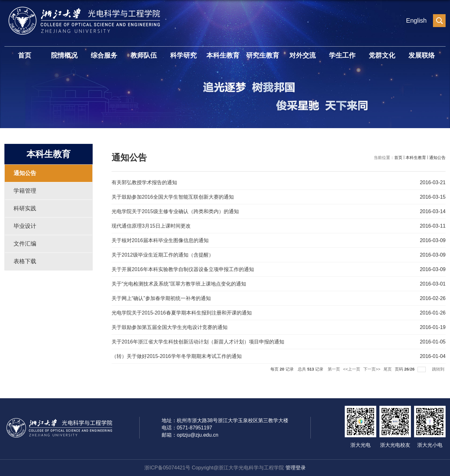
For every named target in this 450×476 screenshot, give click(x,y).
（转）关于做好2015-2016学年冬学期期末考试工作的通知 (177, 356)
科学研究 (183, 55)
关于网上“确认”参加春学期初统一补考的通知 (161, 298)
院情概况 (64, 55)
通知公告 (437, 158)
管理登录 (296, 468)
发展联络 (422, 55)
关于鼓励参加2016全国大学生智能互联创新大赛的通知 (173, 197)
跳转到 (439, 369)
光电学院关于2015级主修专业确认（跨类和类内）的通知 (175, 211)
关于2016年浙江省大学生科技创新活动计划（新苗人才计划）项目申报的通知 (198, 342)
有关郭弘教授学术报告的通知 (144, 182)
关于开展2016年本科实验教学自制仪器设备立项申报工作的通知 (183, 269)
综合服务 (104, 55)
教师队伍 (144, 55)
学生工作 (342, 55)
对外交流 (303, 55)
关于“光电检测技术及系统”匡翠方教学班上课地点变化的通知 (179, 284)
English (416, 20)
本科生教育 (223, 55)
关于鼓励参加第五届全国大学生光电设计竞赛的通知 (170, 327)
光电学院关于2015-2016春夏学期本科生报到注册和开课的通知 (182, 313)
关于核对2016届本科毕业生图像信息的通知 (160, 240)
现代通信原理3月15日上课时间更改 (151, 226)
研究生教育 (263, 55)
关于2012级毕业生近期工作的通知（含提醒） (163, 255)
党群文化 (382, 55)
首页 (25, 55)
